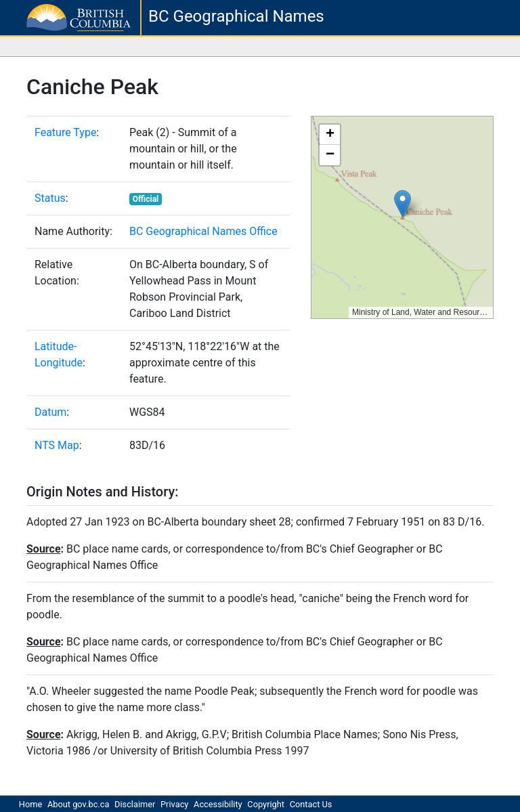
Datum (50, 412)
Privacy (174, 804)
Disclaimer (135, 804)
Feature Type (65, 132)
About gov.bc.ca (78, 804)
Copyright (266, 804)
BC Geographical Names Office (203, 231)
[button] (403, 204)
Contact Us (311, 804)
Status (50, 198)
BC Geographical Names (236, 16)
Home (30, 804)
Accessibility (218, 804)
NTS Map (57, 445)
